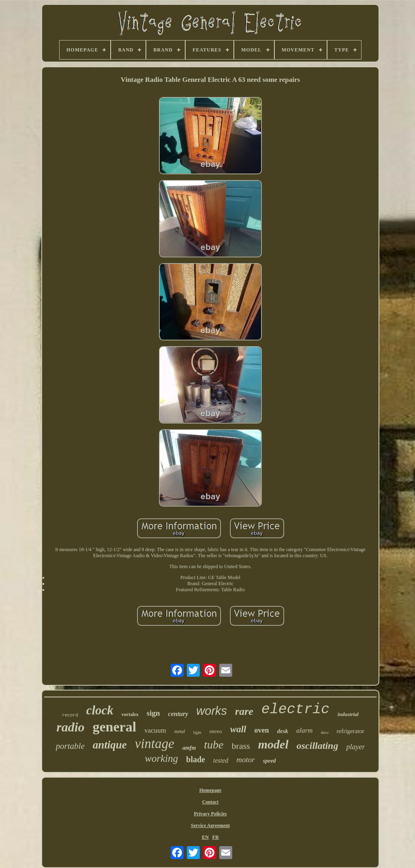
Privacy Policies (211, 814)
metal (180, 731)
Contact (211, 802)
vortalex (130, 714)
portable (70, 746)
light (197, 732)
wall (238, 729)
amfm (189, 748)
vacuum (155, 730)
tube (214, 745)
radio (70, 727)
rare (244, 711)
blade (196, 759)
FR (216, 837)
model (273, 744)
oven (262, 730)
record (70, 715)
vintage (155, 744)
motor (245, 760)
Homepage (211, 790)
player (355, 747)
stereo (216, 731)
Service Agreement (210, 825)
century (178, 714)
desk (283, 731)
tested (221, 760)
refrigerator (351, 731)
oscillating (318, 746)
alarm (305, 730)
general (115, 727)
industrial (348, 714)
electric (295, 710)
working (161, 758)
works (212, 711)
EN (205, 837)
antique (110, 745)
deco (325, 732)
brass (241, 746)
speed (270, 761)
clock (100, 710)
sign (153, 713)
